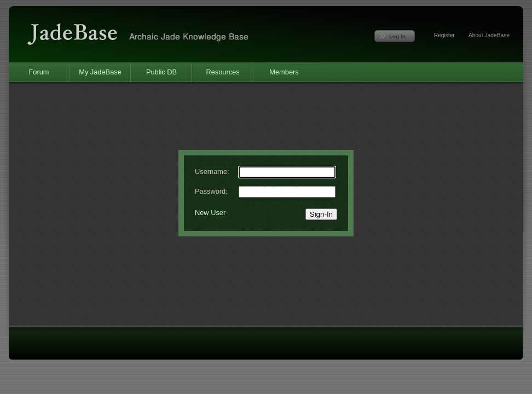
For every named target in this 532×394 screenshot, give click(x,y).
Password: (211, 191)
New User (210, 213)
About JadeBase (489, 35)
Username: (212, 172)
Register (444, 35)
